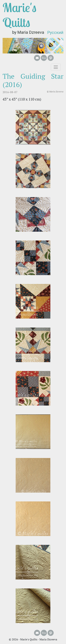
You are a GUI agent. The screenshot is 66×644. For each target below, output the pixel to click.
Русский (55, 33)
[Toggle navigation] (56, 67)
